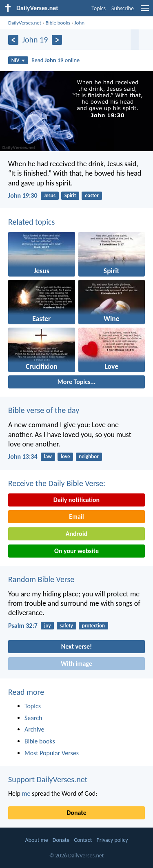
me (26, 793)
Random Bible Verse (41, 579)
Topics (99, 8)
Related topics (31, 222)
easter (92, 195)
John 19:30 (23, 195)
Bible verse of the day (44, 410)
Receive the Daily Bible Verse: (57, 483)
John (79, 23)
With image (76, 664)
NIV (18, 60)
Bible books (58, 23)
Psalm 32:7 (23, 626)
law (48, 456)
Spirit (70, 195)
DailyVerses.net (25, 23)
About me (36, 840)
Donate (76, 813)
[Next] (57, 40)
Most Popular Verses (52, 753)
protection (93, 626)
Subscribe (123, 8)
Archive (34, 729)
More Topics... (76, 382)
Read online (55, 60)
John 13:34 (23, 456)
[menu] (145, 11)
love (65, 456)
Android (76, 534)
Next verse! (76, 646)
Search (33, 718)
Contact (83, 840)
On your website (76, 551)
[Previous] (13, 40)
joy (47, 626)
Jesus (50, 195)
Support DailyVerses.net (48, 779)
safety (66, 626)
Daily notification (76, 500)
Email (76, 517)
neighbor (89, 456)
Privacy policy (112, 840)
